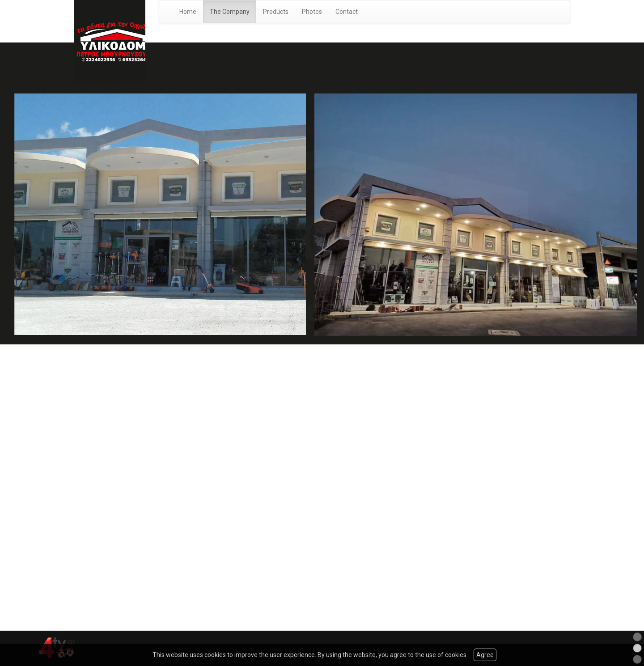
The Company (230, 12)
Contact (347, 12)
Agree (485, 655)
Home (188, 12)
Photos (312, 12)
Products (276, 12)
